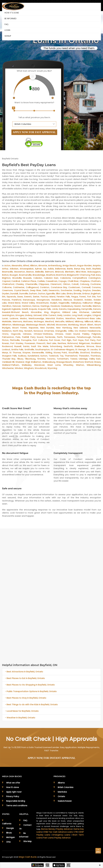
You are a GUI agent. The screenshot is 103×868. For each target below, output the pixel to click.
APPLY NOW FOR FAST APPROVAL (34, 132)
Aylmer (38, 269)
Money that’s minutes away (70, 408)
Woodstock (41, 368)
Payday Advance (64, 829)
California (7, 824)
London (67, 315)
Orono (5, 334)
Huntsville (87, 306)
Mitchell (51, 325)
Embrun (86, 294)
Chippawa (44, 284)
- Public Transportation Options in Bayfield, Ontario (31, 691)
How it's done (13, 787)
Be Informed (24, 835)
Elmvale (77, 294)
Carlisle (41, 281)
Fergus (75, 297)
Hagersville (64, 303)
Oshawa (27, 334)
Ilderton (97, 306)
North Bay (18, 331)
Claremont (56, 284)
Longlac (88, 315)
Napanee (33, 328)
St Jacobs (92, 350)
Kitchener (84, 312)
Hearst (77, 306)
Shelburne (79, 346)
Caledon (38, 278)
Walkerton (36, 362)
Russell (18, 346)
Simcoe (90, 346)
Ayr (45, 269)
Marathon (70, 318)
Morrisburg (73, 325)
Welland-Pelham (11, 365)
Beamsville (7, 272)
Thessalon (84, 356)
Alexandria (17, 265)
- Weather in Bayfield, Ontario (20, 718)
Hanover (17, 306)
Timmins (41, 359)
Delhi (45, 290)
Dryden (6, 294)
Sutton (44, 356)
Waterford (78, 362)
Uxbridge (83, 359)
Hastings (45, 306)
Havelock (55, 306)
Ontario (61, 796)
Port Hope (78, 340)
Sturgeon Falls (9, 356)
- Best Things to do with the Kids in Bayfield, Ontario (31, 704)
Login (7, 30)
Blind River (81, 272)
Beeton (30, 272)
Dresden (96, 290)
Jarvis (55, 309)
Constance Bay (59, 287)
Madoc (23, 318)
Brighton (6, 278)
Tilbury (20, 359)
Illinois (9, 833)
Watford (89, 362)
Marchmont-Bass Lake (89, 318)
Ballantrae (60, 269)
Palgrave (96, 334)
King (46, 312)
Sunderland (33, 356)
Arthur (5, 269)
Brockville (17, 278)
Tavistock (54, 356)
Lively (60, 315)
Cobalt (75, 284)
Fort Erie (91, 297)
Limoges (20, 315)
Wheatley (68, 365)
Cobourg (84, 284)
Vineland (20, 362)
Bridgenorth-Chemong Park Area (84, 275)
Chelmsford (8, 284)
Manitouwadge (36, 318)
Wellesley (27, 365)
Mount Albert (86, 325)
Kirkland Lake (70, 312)
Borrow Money (48, 829)
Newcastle (95, 328)
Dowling (77, 290)
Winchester (8, 368)
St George (81, 350)
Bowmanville (25, 275)
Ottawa (59, 334)
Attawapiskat (27, 269)
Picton (5, 340)
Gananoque (29, 300)
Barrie (70, 269)
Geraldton (57, 300)
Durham (33, 294)
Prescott (41, 343)
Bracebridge (39, 275)
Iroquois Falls (44, 309)
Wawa (97, 362)
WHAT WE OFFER (12, 7)
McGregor (39, 321)
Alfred (26, 265)
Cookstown (74, 287)
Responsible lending (16, 801)
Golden (88, 300)
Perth (60, 337)
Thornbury (95, 356)
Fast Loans (48, 838)
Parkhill (25, 337)
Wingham (29, 368)
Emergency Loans (61, 835)
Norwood (38, 331)
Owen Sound (73, 334)
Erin (4, 297)
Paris (18, 337)
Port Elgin (66, 340)
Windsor (19, 368)
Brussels (27, 278)
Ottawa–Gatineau (43, 334)
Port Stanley (17, 343)
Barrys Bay (80, 269)
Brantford (61, 275)
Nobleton (7, 331)
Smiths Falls (17, 350)
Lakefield (96, 312)
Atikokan (14, 269)
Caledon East (51, 278)
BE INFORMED (11, 19)
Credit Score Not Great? (16, 408)
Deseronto (54, 290)
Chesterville (31, 284)
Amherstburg (55, 265)
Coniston (45, 287)
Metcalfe (60, 321)
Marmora (17, 321)
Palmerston (8, 337)
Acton (7, 265)
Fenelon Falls (63, 297)
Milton (97, 321)
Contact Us (25, 827)
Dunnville (24, 294)
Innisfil (25, 309)
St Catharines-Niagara (62, 350)
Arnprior (97, 265)
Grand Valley (28, 303)
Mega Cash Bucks (28, 857)
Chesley (20, 284)
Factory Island (48, 297)
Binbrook (59, 272)
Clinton (66, 284)
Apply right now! (14, 792)
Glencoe (68, 300)
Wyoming (52, 368)
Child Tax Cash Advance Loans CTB (60, 832)
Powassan (30, 343)
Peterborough (84, 337)
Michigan (11, 837)
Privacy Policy (13, 796)
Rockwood (7, 346)
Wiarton (80, 365)
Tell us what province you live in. (34, 117)
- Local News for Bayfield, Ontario (22, 711)
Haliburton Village (92, 303)
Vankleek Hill (8, 362)
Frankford (16, 300)
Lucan (5, 318)
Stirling (49, 353)
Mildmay (79, 321)
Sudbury (22, 356)
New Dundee (47, 328)
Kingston (55, 312)
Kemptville (87, 309)
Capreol (6, 281)
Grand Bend (14, 303)
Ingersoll (6, 309)
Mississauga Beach (36, 325)
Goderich (78, 300)
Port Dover (55, 340)
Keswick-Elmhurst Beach (15, 312)
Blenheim (70, 272)
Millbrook (89, 321)
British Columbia (66, 787)
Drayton (87, 290)
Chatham (96, 281)
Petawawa (70, 337)
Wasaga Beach (64, 362)
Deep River (36, 290)
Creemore (7, 290)
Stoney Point (60, 353)
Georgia (10, 828)
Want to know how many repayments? (34, 102)
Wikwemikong (94, 365)
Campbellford (79, 278)
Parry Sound (37, 337)
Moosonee (61, 325)
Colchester (19, 287)
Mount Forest (19, 328)
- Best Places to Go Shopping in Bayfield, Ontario (30, 685)
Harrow (36, 306)
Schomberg (56, 346)
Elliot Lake (61, 294)
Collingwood (32, 287)
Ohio (8, 842)
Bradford (51, 275)
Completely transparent (68, 453)
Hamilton (7, 306)
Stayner (26, 353)
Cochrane (95, 284)
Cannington (94, 278)
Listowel (37, 315)
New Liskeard (81, 328)
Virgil (27, 362)
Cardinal (16, 281)
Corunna (96, 287)
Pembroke (50, 337)
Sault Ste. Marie (40, 346)
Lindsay (29, 315)
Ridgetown (84, 343)
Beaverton (20, 272)
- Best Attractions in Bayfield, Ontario (24, 672)
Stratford (85, 353)
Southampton (42, 350)
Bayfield (96, 269)
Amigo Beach (69, 265)
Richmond (72, 343)
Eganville (51, 294)
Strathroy (96, 353)
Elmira (70, 294)
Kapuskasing (74, 309)
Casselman (52, 281)
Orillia (71, 331)
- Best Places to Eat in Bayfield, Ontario (25, 678)
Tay (62, 356)
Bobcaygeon (94, 272)
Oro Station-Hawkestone (88, 331)
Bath (89, 269)
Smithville (29, 350)
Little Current (49, 315)
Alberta (61, 783)
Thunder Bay (9, 359)
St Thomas (15, 353)
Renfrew (62, 343)
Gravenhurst (42, 303)
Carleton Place (29, 281)
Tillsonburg (30, 359)
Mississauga (19, 325)
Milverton (7, 325)
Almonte (43, 265)
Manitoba (62, 792)
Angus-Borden (84, 265)
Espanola (11, 297)
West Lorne (54, 365)
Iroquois (33, 309)
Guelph (54, 303)
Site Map (28, 841)
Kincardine (36, 312)
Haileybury (76, 303)
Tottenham (63, 359)
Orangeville (61, 331)
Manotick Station (55, 318)
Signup (8, 36)
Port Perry (90, 340)
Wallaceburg (49, 362)
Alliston (34, 265)
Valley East (95, 359)
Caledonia (65, 278)
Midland (70, 321)
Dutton (42, 294)
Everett (28, 297)
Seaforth (68, 346)
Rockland (96, 343)
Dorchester (66, 290)
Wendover (39, 365)
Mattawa (28, 321)
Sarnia (26, 346)
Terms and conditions (17, 806)
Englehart (96, 294)
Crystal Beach (21, 290)
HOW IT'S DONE (12, 13)
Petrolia (97, 337)
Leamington (8, 315)
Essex (20, 297)
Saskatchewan (65, 801)
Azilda (51, 269)
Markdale (7, 321)
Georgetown (43, 300)
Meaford (49, 321)
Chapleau (85, 281)
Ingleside (16, 309)
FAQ (6, 24)
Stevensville (38, 353)
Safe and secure (12, 488)
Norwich (28, 331)
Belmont (49, 272)
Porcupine (26, 340)
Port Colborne (40, 340)
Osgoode (16, 334)
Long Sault (77, 315)
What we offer (13, 783)
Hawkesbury (67, 306)
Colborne (7, 287)
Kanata (63, 309)
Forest (83, 297)
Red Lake (52, 343)
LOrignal (97, 315)
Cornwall (86, 287)
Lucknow (14, 318)
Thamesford (71, 356)
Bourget (14, 275)
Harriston (27, 306)
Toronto (51, 359)
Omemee (49, 331)
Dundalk (14, 294)
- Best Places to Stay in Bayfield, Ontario (26, 698)
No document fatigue (15, 453)
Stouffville (74, 353)
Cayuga (62, 281)
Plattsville (15, 340)
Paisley (86, 334)
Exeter (36, 297)
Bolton (5, 275)
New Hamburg (64, 328)
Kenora (97, 309)
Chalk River (73, 281)
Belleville (39, 272)
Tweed (74, 359)
